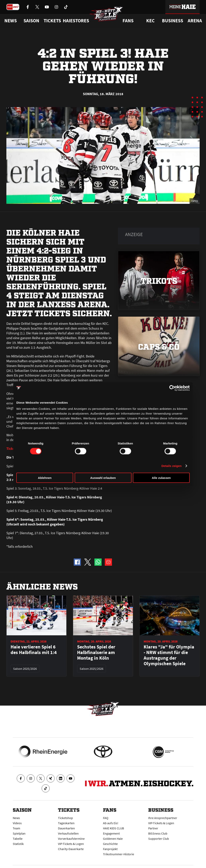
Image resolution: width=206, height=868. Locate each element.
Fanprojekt (110, 849)
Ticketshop (65, 818)
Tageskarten (66, 823)
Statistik (18, 844)
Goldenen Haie (113, 839)
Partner (153, 828)
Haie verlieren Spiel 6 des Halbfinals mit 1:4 (34, 650)
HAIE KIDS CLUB (113, 828)
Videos (17, 823)
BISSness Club (158, 833)
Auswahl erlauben (103, 478)
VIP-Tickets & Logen (71, 844)
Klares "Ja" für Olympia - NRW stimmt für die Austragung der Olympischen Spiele (169, 655)
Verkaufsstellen (68, 833)
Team (16, 828)
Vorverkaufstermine (71, 839)
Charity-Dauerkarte (71, 849)
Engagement (111, 833)
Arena (195, 21)
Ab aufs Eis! (111, 823)
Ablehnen (45, 478)
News (16, 818)
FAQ (106, 818)
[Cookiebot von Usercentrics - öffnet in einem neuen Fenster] (172, 388)
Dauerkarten (66, 828)
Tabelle (18, 839)
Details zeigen (171, 466)
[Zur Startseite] (107, 15)
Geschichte (110, 844)
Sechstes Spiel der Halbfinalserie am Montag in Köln (96, 652)
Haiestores (76, 21)
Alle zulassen (161, 478)
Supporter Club (159, 839)
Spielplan (19, 833)
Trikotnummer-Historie (119, 854)
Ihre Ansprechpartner (163, 818)
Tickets (52, 21)
